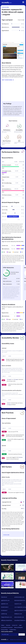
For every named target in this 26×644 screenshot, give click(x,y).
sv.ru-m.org (5, 7)
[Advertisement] (13, 37)
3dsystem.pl (4, 597)
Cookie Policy (13, 630)
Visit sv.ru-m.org (8, 80)
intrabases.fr (4, 610)
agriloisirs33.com (5, 600)
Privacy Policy (4, 630)
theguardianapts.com (6, 617)
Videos (3, 625)
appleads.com (5, 604)
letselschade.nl (5, 607)
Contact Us (15, 625)
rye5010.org (4, 614)
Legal (20, 625)
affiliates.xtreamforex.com (7, 620)
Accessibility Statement (7, 627)
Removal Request (18, 627)
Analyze (22, 634)
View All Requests (13, 216)
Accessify (7, 3)
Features (8, 625)
